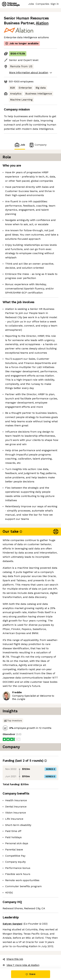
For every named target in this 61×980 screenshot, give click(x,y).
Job (20, 145)
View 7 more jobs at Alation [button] (21, 965)
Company (38, 145)
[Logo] (11, 4)
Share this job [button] (13, 959)
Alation (42, 23)
